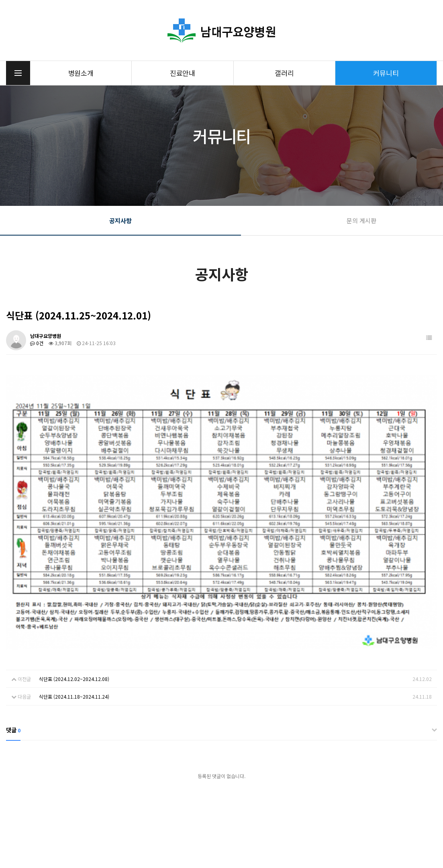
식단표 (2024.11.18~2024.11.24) (74, 575)
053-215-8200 (150, 820)
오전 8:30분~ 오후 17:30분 (396, 824)
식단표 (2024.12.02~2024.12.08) (74, 558)
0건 (37, 343)
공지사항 (120, 221)
